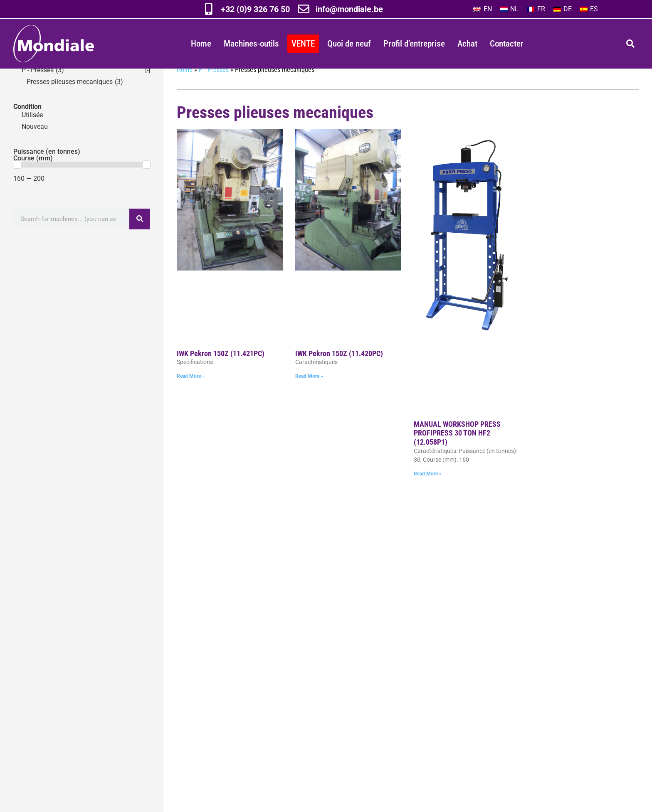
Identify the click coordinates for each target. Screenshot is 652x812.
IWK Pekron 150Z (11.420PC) (339, 370)
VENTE (303, 43)
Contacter (507, 43)
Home (201, 43)
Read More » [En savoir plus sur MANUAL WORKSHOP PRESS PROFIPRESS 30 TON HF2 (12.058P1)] (428, 490)
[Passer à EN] (482, 9)
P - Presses (214, 86)
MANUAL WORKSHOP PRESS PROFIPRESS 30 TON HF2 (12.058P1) (457, 450)
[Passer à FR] (536, 9)
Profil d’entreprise (414, 43)
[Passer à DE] (563, 9)
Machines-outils (251, 43)
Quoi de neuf (349, 43)
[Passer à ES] (589, 9)
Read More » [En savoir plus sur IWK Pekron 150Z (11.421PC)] (191, 393)
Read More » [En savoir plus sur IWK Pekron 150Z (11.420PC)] (309, 393)
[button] (630, 44)
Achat (467, 43)
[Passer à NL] (509, 9)
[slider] (17, 181)
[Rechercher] (140, 236)
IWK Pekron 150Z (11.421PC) (221, 370)
